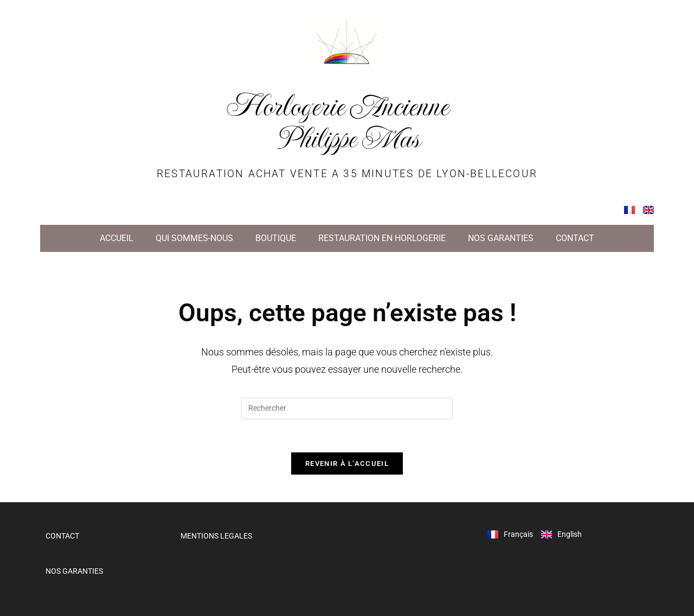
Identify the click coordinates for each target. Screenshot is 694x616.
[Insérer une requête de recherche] (347, 408)
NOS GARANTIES (501, 238)
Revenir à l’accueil (347, 463)
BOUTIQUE (276, 238)
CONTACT (575, 238)
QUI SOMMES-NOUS (194, 238)
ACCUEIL (117, 238)
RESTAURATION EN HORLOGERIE (382, 238)
